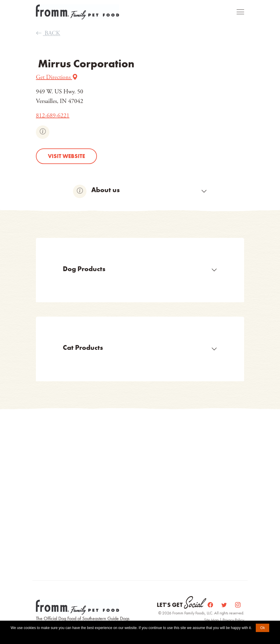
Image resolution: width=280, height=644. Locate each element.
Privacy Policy (233, 620)
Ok (262, 628)
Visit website (66, 156)
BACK (48, 33)
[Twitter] (225, 605)
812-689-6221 (53, 116)
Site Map (212, 620)
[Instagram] (238, 605)
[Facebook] (211, 605)
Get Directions (57, 77)
